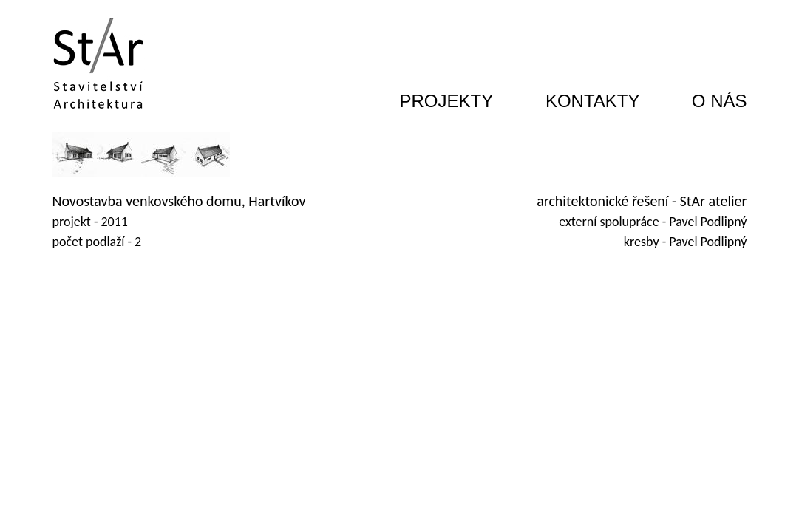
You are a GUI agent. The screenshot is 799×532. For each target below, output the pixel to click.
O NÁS (720, 101)
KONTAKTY (593, 101)
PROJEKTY (447, 101)
